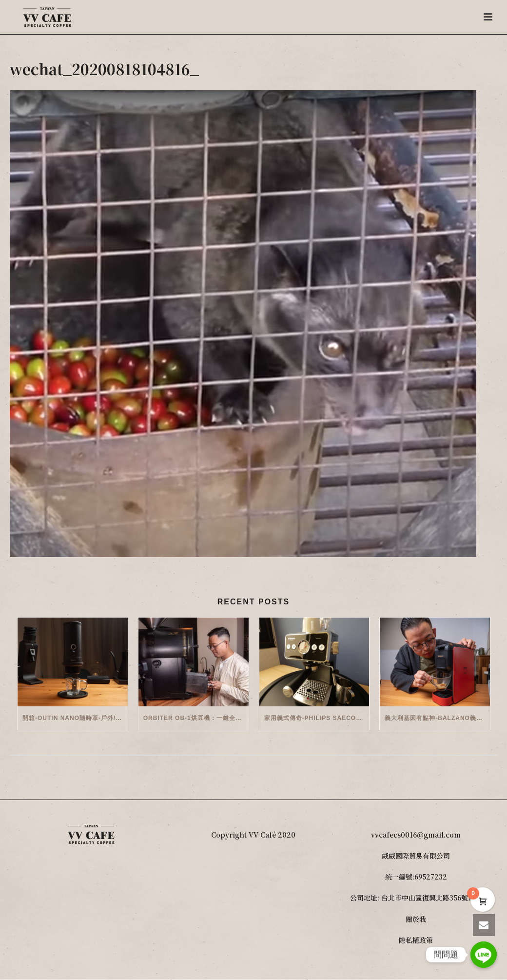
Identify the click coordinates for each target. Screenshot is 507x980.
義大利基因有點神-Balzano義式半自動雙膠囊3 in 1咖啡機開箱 (437, 718)
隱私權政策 (416, 940)
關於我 (416, 919)
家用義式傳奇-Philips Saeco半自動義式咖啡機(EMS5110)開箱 (317, 718)
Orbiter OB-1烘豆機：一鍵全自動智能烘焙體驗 (196, 718)
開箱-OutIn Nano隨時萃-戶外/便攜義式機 (75, 718)
